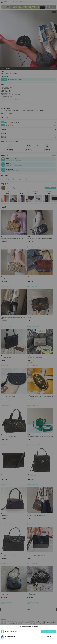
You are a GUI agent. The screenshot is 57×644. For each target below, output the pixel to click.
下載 (49, 632)
